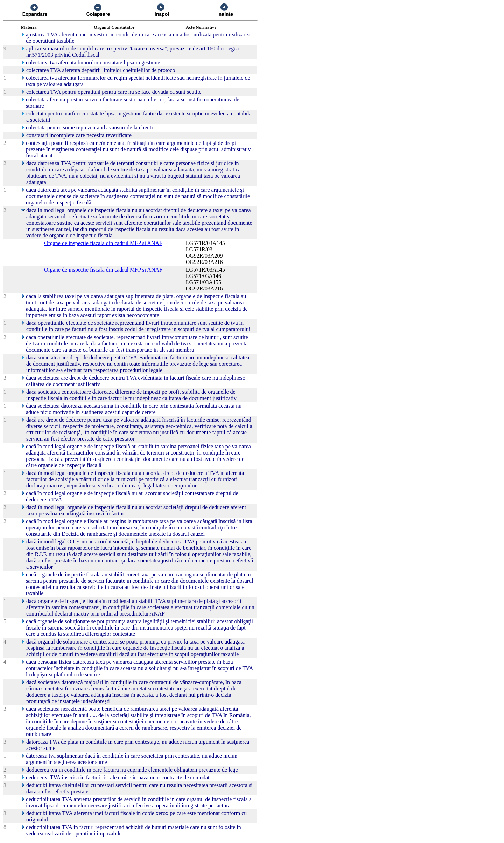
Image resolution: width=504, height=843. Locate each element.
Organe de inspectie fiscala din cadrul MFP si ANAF (103, 243)
